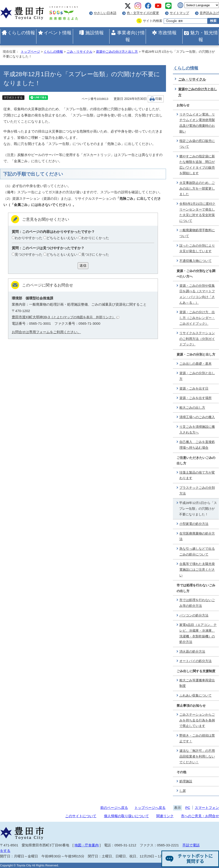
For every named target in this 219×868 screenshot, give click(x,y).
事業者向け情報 (131, 36)
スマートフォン (207, 808)
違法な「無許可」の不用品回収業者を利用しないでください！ (197, 756)
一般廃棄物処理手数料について (197, 233)
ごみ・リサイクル (80, 52)
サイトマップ (179, 13)
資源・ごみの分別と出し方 (197, 376)
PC (188, 808)
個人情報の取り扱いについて (126, 816)
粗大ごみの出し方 (192, 408)
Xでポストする (13, 98)
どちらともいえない (62, 238)
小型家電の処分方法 (194, 524)
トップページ (30, 52)
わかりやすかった (29, 238)
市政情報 (167, 33)
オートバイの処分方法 (195, 661)
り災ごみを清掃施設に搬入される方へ (197, 430)
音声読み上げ (209, 13)
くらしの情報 (21, 33)
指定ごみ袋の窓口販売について (197, 144)
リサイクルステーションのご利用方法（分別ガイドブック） (197, 339)
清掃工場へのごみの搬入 (197, 417)
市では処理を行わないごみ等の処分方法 (197, 603)
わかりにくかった (95, 238)
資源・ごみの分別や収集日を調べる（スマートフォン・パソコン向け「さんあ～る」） (197, 294)
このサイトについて (81, 816)
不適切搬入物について (195, 261)
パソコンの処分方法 (194, 615)
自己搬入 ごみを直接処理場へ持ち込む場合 (197, 445)
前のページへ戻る (114, 808)
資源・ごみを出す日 (194, 389)
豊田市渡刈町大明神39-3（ (65, 317)
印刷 (159, 99)
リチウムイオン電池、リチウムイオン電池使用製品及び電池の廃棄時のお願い (197, 123)
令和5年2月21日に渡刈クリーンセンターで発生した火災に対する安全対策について (197, 212)
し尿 (183, 791)
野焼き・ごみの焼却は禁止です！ (197, 738)
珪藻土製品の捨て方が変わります (197, 475)
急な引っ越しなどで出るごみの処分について (197, 552)
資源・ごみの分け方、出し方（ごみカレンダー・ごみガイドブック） (197, 318)
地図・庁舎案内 (87, 845)
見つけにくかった (95, 254)
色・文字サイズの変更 (143, 13)
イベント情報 (58, 33)
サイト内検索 (153, 21)
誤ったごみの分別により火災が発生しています (197, 249)
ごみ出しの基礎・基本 (195, 364)
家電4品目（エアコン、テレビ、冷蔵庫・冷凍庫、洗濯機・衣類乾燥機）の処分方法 (198, 633)
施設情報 (95, 33)
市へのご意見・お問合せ (200, 816)
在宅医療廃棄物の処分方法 (197, 536)
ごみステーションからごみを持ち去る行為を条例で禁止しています (197, 720)
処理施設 (186, 781)
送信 (83, 265)
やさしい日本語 (105, 13)
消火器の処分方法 (192, 652)
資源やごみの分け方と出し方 (117, 52)
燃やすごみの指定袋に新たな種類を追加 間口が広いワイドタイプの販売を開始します (197, 165)
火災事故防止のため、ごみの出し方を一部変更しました (197, 188)
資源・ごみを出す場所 (195, 398)
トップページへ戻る (150, 808)
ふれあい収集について (195, 696)
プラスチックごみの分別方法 (197, 491)
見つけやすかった (29, 254)
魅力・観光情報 (204, 36)
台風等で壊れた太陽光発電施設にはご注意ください (197, 570)
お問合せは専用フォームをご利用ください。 (46, 332)
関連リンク (165, 816)
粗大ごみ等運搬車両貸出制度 (197, 683)
